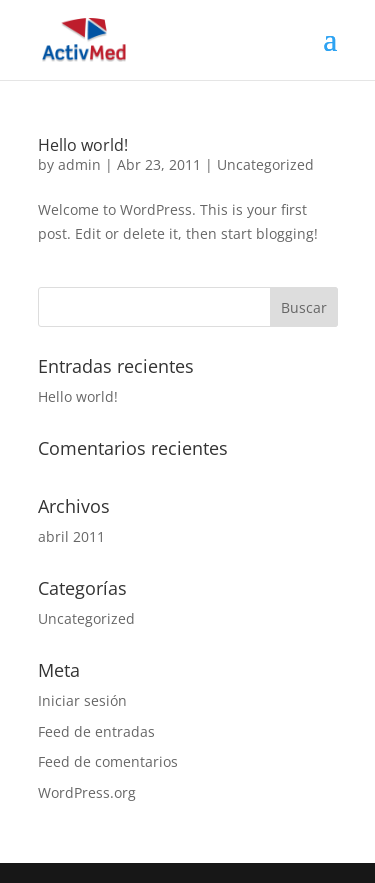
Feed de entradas (96, 731)
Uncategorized (265, 164)
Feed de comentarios (108, 761)
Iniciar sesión (82, 700)
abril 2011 (71, 536)
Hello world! (83, 145)
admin (79, 164)
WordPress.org (87, 792)
